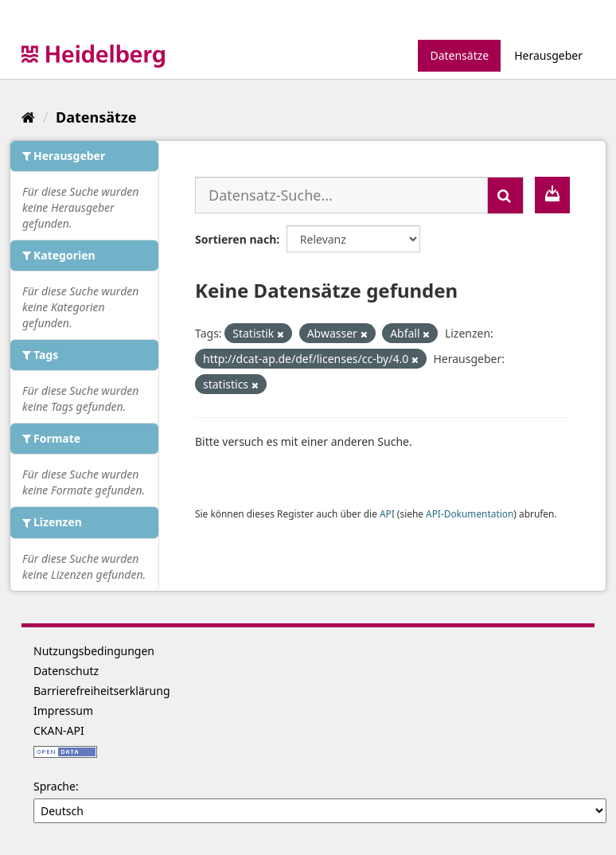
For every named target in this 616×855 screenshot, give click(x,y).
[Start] (28, 117)
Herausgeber (548, 55)
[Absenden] (505, 195)
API (387, 513)
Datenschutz (66, 671)
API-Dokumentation (470, 513)
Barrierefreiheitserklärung (102, 691)
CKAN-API (59, 730)
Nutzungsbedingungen (94, 651)
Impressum (63, 711)
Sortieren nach (236, 239)
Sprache (55, 786)
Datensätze (459, 55)
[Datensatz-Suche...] (341, 195)
